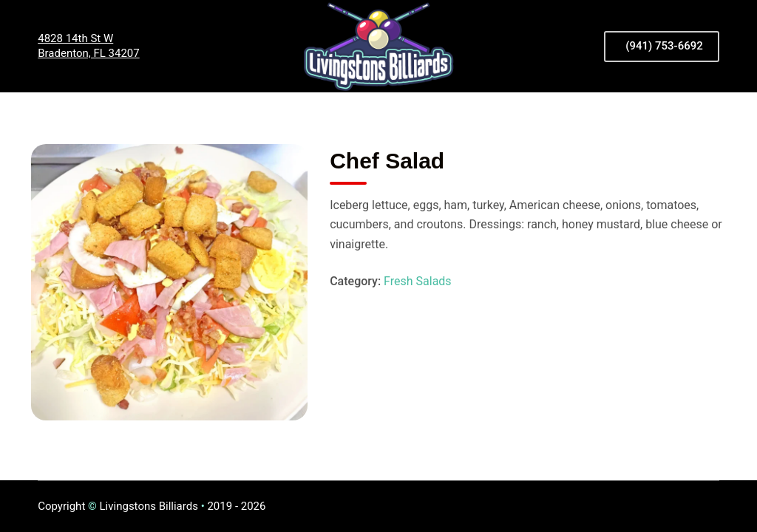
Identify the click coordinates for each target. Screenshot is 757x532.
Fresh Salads (418, 281)
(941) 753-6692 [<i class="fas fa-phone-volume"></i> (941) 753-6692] (664, 46)
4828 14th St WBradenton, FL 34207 (89, 46)
